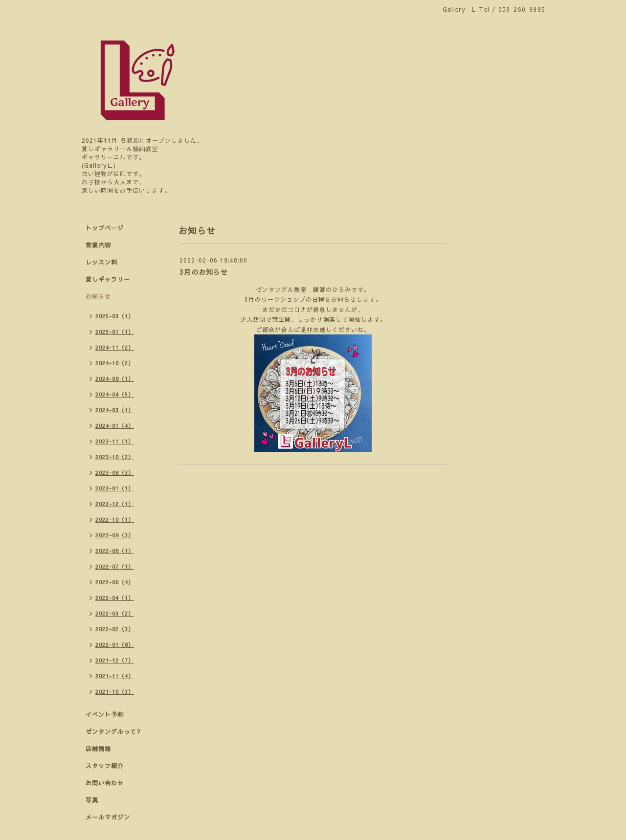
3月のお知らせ (204, 272)
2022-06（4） (115, 582)
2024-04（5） (115, 394)
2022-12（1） (115, 504)
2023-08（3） (115, 473)
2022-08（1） (115, 551)
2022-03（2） (115, 613)
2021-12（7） (115, 660)
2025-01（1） (115, 332)
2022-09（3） (115, 535)
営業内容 (98, 245)
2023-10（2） (115, 457)
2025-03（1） (115, 316)
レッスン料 (101, 262)
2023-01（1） (115, 488)
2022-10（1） (115, 519)
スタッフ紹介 (105, 766)
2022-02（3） (115, 629)
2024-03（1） (115, 410)
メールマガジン (108, 817)
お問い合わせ (105, 783)
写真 (92, 800)
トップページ (105, 228)
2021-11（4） (115, 676)
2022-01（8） (115, 645)
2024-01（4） (115, 426)
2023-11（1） (115, 441)
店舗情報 (98, 749)
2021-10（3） (115, 692)
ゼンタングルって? (113, 731)
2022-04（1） (115, 598)
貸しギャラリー (108, 279)
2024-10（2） (115, 363)
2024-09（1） (115, 379)
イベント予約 (105, 714)
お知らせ (98, 296)
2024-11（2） (115, 347)
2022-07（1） (115, 566)
